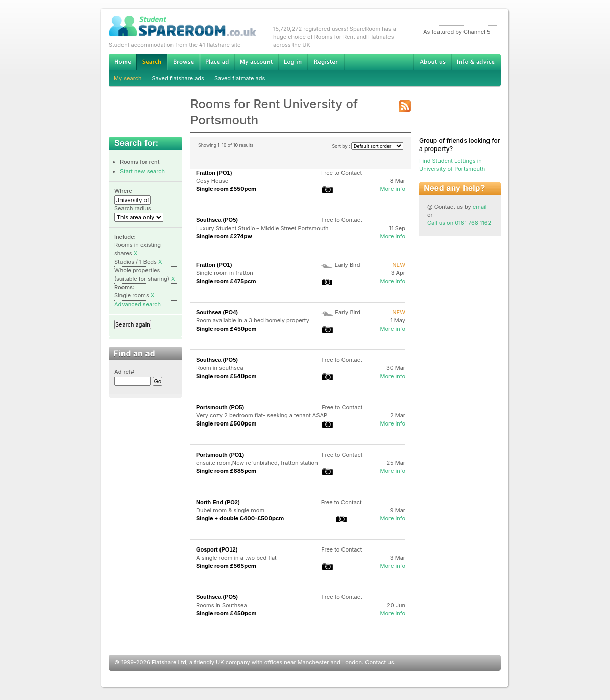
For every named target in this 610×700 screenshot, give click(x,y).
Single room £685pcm (226, 471)
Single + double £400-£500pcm (240, 518)
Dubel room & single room (230, 510)
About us (432, 62)
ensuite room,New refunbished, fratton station (257, 463)
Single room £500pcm (226, 423)
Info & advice (476, 62)
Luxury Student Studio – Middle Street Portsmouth (262, 228)
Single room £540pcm (226, 376)
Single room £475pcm (226, 281)
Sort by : (368, 146)
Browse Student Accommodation (183, 62)
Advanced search (138, 304)
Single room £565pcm (226, 566)
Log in (293, 62)
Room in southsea (220, 368)
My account (256, 62)
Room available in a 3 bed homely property (253, 320)
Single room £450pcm (226, 329)
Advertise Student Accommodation (217, 62)
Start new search (142, 171)
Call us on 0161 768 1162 (459, 223)
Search (152, 62)
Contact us (379, 662)
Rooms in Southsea (222, 605)
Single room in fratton (225, 273)
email (480, 207)
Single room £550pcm (226, 189)
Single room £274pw (224, 236)
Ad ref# (124, 372)
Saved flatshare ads (178, 78)
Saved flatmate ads (240, 78)
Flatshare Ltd (169, 662)
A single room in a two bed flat (236, 558)
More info (393, 189)
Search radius (133, 208)
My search (128, 78)
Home (123, 62)
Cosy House (212, 181)
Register (326, 62)
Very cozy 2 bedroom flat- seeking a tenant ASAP (262, 415)
